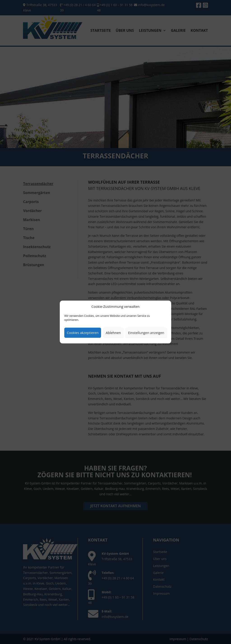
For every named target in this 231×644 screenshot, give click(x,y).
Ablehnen (113, 333)
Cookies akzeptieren (83, 333)
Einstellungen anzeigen (146, 333)
